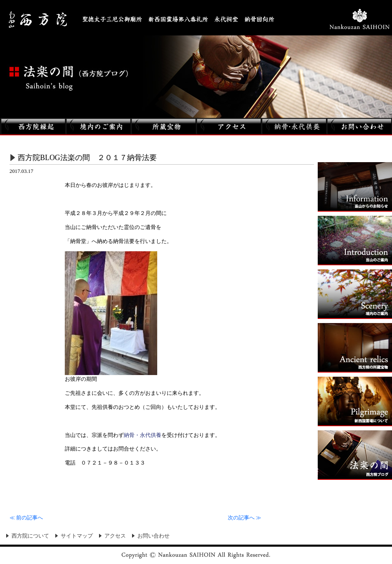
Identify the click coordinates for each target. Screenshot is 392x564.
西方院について (30, 536)
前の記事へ (26, 518)
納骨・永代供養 (143, 435)
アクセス (115, 536)
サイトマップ (77, 536)
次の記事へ (244, 518)
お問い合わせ (153, 536)
